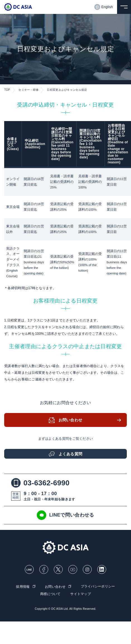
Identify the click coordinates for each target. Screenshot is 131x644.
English (104, 7)
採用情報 (23, 587)
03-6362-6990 (40, 483)
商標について (50, 594)
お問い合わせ (71, 420)
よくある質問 (71, 454)
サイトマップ (81, 594)
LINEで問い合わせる (65, 515)
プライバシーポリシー (98, 586)
